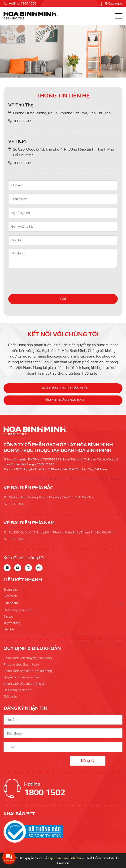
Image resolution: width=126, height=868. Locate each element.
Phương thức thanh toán (21, 664)
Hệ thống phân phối (18, 610)
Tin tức (8, 617)
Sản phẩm (11, 603)
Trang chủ (11, 590)
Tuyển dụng (12, 623)
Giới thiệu (10, 596)
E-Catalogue (111, 3)
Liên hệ (9, 629)
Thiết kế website (97, 858)
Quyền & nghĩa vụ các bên (22, 677)
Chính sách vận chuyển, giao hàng (28, 658)
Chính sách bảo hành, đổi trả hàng (28, 671)
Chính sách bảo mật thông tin (25, 684)
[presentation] (44, 281)
